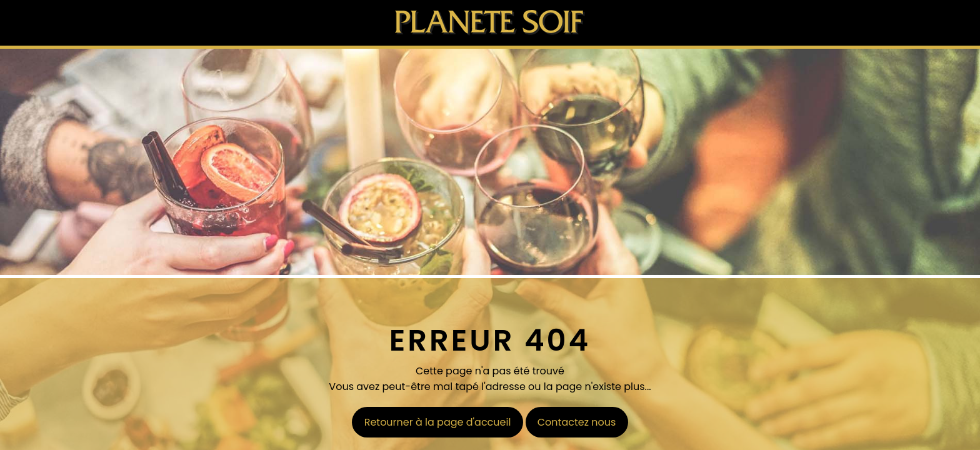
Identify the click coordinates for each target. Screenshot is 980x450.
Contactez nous (577, 422)
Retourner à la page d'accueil (438, 422)
